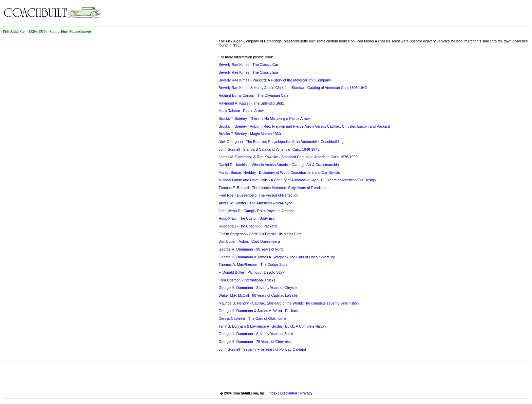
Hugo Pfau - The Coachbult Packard (248, 226)
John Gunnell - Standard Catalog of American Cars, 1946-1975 (269, 149)
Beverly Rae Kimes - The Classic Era (248, 72)
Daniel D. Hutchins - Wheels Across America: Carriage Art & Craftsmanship (279, 165)
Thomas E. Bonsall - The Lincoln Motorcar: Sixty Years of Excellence (273, 188)
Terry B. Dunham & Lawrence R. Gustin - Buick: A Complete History (273, 326)
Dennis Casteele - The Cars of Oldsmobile (252, 318)
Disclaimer (289, 393)
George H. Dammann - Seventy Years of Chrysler (258, 288)
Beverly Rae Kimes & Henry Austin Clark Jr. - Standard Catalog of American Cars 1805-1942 (293, 88)
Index (273, 393)
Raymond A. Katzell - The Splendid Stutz (251, 103)
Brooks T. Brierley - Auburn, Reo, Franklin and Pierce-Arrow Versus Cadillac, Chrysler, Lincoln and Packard (304, 126)
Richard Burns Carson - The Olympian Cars (253, 95)
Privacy (306, 393)
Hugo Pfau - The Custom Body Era (246, 218)
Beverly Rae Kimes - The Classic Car (248, 65)
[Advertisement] (450, 13)
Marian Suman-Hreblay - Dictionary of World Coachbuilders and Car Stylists (279, 172)
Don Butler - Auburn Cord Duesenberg (249, 241)
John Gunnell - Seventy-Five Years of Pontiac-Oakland (262, 349)
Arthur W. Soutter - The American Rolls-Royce (255, 203)
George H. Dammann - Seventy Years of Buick (256, 334)
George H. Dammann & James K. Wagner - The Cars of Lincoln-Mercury (277, 257)
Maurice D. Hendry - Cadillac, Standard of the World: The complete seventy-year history (289, 303)
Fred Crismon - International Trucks (247, 280)
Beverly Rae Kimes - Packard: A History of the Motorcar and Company (275, 80)
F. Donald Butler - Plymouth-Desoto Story (252, 272)
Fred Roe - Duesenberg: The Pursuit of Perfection (258, 195)
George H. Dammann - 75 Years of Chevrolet (255, 342)
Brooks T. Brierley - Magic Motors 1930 (250, 134)
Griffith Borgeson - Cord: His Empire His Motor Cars (260, 234)
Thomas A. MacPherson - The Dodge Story (253, 264)
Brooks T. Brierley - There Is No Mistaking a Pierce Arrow (264, 118)
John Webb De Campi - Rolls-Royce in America (256, 211)
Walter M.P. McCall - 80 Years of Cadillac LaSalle (258, 295)
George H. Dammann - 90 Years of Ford (251, 249)
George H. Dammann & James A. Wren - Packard (258, 311)
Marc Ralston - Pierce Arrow (241, 111)
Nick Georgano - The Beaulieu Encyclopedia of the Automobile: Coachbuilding (281, 142)
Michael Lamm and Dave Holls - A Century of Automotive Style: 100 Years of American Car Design (297, 180)
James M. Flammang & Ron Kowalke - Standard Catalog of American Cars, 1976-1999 (288, 157)
